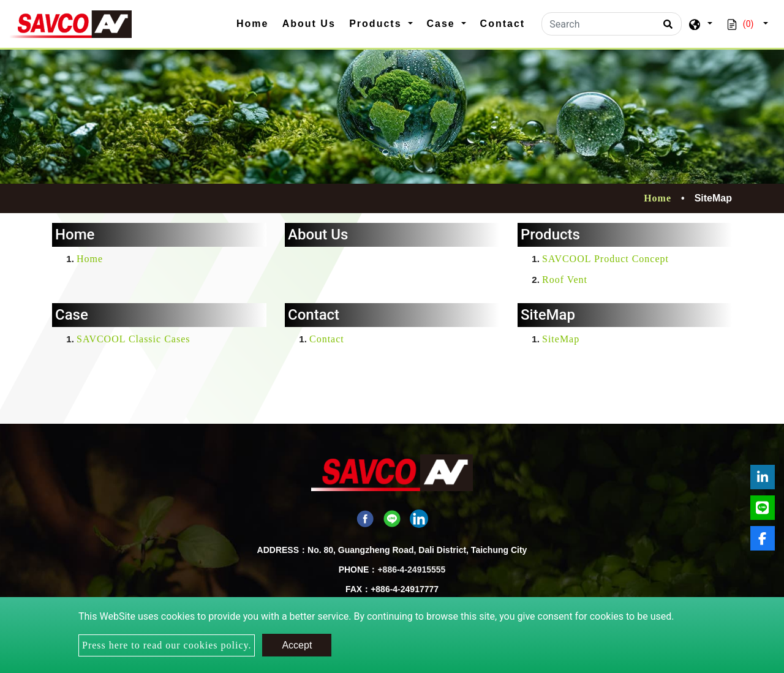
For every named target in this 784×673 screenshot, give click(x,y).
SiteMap (561, 339)
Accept (297, 645)
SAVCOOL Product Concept (605, 259)
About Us (309, 24)
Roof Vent (565, 280)
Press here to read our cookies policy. (167, 645)
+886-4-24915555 (411, 570)
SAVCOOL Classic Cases (133, 339)
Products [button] (377, 24)
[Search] (612, 24)
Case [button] (443, 24)
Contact (503, 24)
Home (256, 22)
